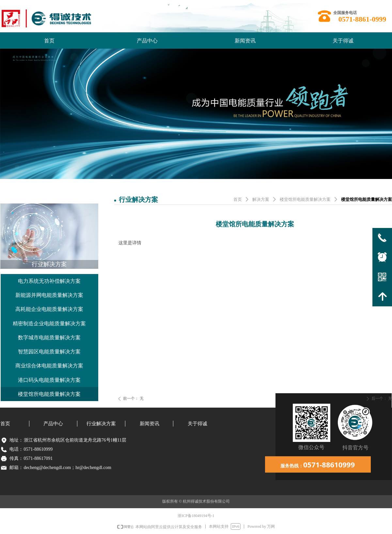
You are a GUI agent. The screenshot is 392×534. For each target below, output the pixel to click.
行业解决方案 (49, 264)
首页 (238, 199)
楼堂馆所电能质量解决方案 (305, 199)
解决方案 (261, 199)
